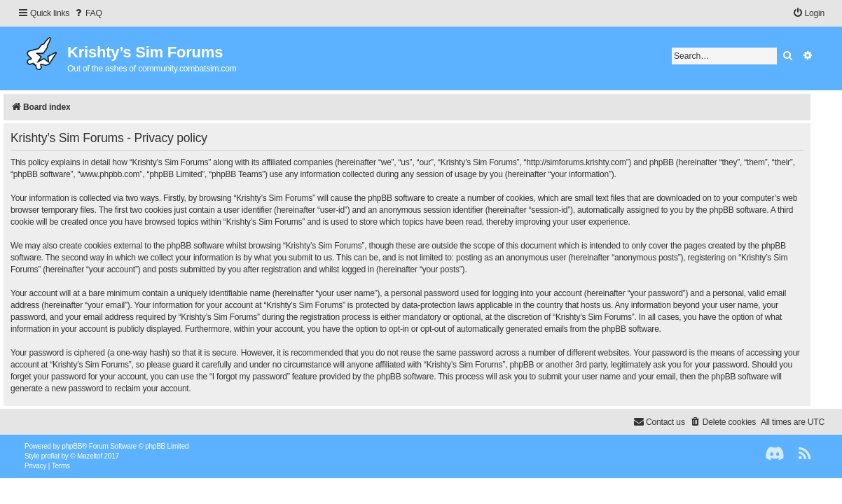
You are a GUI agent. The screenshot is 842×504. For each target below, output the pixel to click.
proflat (50, 456)
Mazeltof (90, 456)
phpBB (72, 446)
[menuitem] (88, 14)
